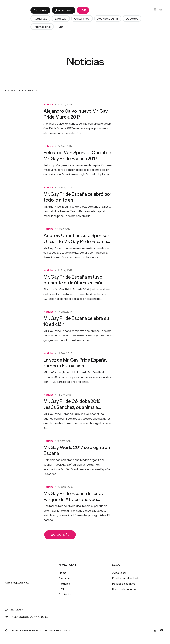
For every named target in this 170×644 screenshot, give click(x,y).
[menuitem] (40, 11)
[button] (40, 19)
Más (61, 27)
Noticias (49, 104)
